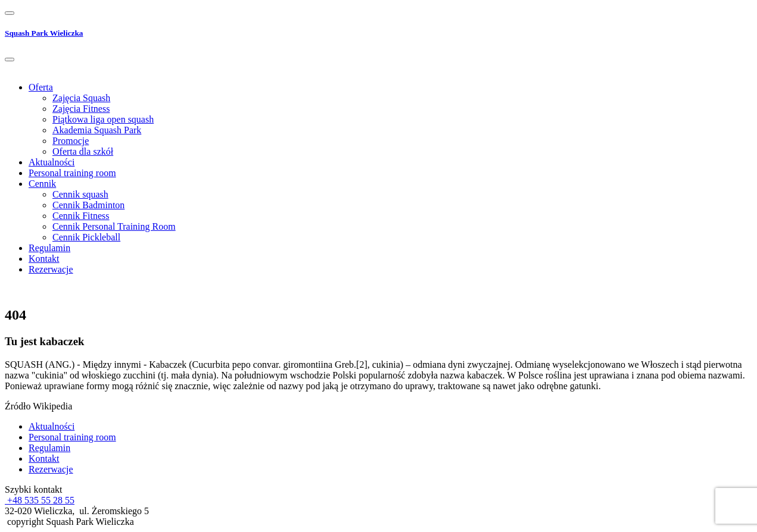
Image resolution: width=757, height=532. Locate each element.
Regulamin (49, 248)
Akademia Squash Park (97, 130)
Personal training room (72, 173)
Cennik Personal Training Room (114, 226)
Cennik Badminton (88, 205)
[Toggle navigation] (10, 13)
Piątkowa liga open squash (103, 119)
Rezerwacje (51, 269)
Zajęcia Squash (81, 98)
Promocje (71, 141)
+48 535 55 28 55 (40, 500)
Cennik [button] (42, 184)
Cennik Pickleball (86, 237)
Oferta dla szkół (83, 151)
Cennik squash (80, 194)
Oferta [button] (41, 87)
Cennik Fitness (81, 216)
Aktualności (52, 162)
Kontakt (44, 259)
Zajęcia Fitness (81, 109)
